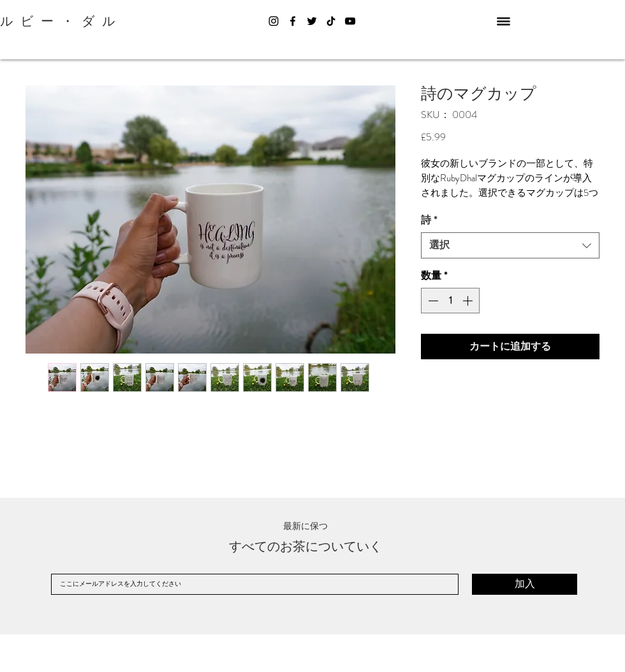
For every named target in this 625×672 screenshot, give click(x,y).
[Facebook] (293, 21)
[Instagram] (274, 21)
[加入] (525, 584)
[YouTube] (350, 21)
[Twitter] (312, 21)
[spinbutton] (450, 301)
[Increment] (469, 301)
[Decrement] (432, 301)
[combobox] (510, 245)
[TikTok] (331, 21)
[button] (504, 21)
